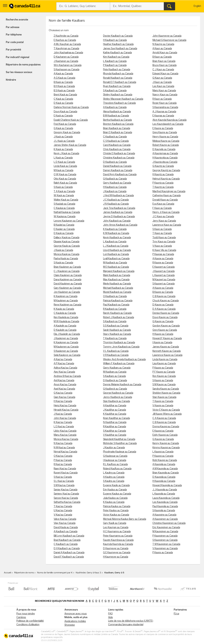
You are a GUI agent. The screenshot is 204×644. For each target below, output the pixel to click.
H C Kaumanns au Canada (117, 532)
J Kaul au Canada (63, 414)
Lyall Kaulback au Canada (116, 259)
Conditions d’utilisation (28, 625)
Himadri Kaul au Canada (66, 410)
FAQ (110, 614)
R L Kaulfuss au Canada (115, 464)
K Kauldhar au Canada (115, 414)
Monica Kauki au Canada (66, 254)
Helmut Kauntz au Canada (166, 179)
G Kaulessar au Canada (115, 456)
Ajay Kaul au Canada (64, 372)
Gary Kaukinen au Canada (67, 288)
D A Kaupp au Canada (164, 309)
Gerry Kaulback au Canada (117, 183)
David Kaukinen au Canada (68, 284)
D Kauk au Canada (63, 103)
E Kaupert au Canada (163, 267)
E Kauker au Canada (64, 229)
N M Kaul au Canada (64, 448)
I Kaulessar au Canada (115, 460)
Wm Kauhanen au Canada (68, 65)
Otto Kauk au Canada (65, 179)
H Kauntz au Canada (163, 175)
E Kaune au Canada (163, 128)
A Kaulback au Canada (115, 107)
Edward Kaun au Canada (165, 74)
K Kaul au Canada (63, 422)
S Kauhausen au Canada (66, 70)
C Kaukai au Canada (64, 208)
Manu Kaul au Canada (65, 435)
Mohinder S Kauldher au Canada (120, 443)
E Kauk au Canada (63, 116)
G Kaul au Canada (63, 393)
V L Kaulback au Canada (116, 351)
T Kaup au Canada (162, 233)
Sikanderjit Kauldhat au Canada (119, 439)
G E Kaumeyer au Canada (117, 553)
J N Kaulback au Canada (116, 204)
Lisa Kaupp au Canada (164, 364)
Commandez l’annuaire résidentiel (126, 625)
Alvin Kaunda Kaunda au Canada (169, 120)
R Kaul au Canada (63, 464)
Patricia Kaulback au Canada (118, 301)
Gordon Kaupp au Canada (166, 326)
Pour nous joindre (26, 614)
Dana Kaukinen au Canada (67, 280)
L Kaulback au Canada (115, 242)
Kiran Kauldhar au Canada (116, 418)
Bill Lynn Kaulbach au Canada (69, 536)
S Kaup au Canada (162, 229)
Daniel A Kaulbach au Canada (69, 553)
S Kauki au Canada (63, 263)
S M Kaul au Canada (64, 485)
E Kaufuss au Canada (65, 40)
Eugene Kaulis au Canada (116, 485)
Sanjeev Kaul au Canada (66, 494)
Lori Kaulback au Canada (116, 254)
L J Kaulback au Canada (116, 246)
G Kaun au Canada (162, 78)
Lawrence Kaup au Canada (167, 225)
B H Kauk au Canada (64, 86)
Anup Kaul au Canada (65, 385)
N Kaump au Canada (163, 44)
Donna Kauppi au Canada (166, 427)
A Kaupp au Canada (163, 288)
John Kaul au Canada (65, 418)
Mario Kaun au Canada (164, 91)
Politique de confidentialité (30, 621)
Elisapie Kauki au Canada (66, 242)
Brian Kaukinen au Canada (67, 267)
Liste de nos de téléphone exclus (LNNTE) (131, 621)
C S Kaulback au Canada (116, 141)
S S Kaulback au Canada (116, 326)
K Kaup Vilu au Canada (164, 250)
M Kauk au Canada (63, 170)
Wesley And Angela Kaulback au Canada (124, 359)
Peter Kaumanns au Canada (118, 536)
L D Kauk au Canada (64, 162)
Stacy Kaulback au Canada (117, 334)
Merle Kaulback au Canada (117, 284)
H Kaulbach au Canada (115, 40)
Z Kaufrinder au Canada (66, 36)
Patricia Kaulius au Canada (117, 506)
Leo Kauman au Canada (116, 527)
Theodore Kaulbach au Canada (119, 103)
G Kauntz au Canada (163, 166)
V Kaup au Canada (162, 246)
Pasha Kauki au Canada (66, 259)
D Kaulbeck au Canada (115, 381)
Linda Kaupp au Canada (165, 359)
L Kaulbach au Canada (115, 61)
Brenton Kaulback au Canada (118, 124)
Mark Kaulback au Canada (117, 275)
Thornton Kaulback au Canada (119, 343)
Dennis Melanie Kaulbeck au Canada (122, 385)
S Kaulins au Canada (114, 481)
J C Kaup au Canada (163, 217)
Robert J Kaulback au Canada (118, 317)
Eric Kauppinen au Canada (166, 527)
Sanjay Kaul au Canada (65, 490)
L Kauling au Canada (114, 473)
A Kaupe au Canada (163, 259)
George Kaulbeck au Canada (118, 393)
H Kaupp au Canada (163, 334)
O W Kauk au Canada (65, 175)
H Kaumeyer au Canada (116, 557)
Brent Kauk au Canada (65, 95)
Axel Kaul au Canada (64, 389)
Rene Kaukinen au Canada (67, 305)
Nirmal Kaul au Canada (65, 452)
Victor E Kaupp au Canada (166, 410)
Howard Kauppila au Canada (167, 485)
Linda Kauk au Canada (65, 166)
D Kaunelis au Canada (164, 149)
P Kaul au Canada (63, 460)
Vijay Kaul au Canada (65, 523)
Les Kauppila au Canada (165, 502)
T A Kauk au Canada (64, 191)
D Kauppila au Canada (164, 477)
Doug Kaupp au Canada (165, 317)
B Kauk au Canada (63, 82)
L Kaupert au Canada (163, 275)
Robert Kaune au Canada (166, 145)
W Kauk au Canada (64, 196)
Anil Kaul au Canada (64, 381)
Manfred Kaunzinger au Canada (169, 191)
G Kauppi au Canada (163, 439)
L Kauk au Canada (63, 158)
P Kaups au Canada (163, 553)
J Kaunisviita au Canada (165, 162)
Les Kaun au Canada (163, 86)
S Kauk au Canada (63, 187)
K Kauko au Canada (64, 309)
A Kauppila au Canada (164, 464)
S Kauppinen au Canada (165, 540)
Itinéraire (11, 80)
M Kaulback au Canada (115, 263)
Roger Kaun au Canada (164, 103)
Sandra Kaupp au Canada (166, 389)
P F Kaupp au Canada (164, 372)
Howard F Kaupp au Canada (167, 338)
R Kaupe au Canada (163, 263)
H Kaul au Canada (63, 401)
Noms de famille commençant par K (55, 573)
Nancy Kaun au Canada (165, 95)
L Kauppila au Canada (164, 494)
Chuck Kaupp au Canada (166, 301)
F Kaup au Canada (162, 208)
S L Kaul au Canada (64, 481)
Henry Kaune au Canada (165, 137)
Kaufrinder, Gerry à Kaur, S (88, 573)
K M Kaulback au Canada (116, 233)
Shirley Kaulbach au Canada (118, 95)
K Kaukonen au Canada (66, 343)
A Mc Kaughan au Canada (67, 44)
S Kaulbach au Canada (115, 91)
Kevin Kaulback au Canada (117, 238)
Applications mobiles (75, 621)
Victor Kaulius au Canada (116, 515)
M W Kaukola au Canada (66, 322)
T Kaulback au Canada (115, 338)
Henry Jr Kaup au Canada (166, 212)
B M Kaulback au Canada (116, 116)
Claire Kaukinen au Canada (68, 275)
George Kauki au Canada (67, 246)
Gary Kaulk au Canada (115, 523)
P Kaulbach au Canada (115, 65)
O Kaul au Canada (63, 456)
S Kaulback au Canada (115, 322)
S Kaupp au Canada (163, 381)
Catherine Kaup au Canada (167, 196)
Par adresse (13, 27)
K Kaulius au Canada (114, 502)
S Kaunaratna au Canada (165, 107)
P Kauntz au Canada (163, 183)
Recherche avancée (17, 20)
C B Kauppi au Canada (164, 422)
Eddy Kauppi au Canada (165, 435)
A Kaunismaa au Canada (165, 154)
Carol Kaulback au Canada (117, 145)
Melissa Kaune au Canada (166, 141)
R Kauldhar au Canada (114, 427)
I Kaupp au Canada (162, 343)
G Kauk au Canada (63, 128)
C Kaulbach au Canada (66, 544)
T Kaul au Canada (63, 506)
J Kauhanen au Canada (66, 61)
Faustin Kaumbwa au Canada (118, 540)
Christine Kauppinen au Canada (169, 523)
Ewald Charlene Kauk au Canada (71, 120)
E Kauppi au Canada (163, 431)
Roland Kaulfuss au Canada (117, 469)
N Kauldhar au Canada (115, 422)
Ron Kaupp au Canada (164, 376)
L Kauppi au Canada (163, 452)
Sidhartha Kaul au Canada (67, 502)
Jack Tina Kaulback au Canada (119, 208)
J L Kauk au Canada (64, 141)
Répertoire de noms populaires (23, 65)
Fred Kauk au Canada (65, 124)
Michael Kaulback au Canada (118, 288)
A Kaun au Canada (162, 49)
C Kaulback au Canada (115, 137)
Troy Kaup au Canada (164, 242)
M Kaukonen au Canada (66, 347)
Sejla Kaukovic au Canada (67, 355)
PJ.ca (176, 614)
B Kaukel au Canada (64, 225)
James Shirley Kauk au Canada (70, 145)
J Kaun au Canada (162, 82)
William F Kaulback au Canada (119, 364)
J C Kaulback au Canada (116, 200)
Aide (110, 617)
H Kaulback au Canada (115, 187)
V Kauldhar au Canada (115, 435)
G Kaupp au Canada (163, 322)
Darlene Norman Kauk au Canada (71, 107)
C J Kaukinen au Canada (67, 271)
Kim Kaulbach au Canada (116, 57)
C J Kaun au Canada (163, 70)
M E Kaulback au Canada (116, 267)
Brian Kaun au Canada (164, 61)
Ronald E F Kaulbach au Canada (120, 82)
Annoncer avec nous (76, 614)
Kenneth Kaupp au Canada (167, 351)
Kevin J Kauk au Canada (66, 154)
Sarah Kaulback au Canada (117, 330)
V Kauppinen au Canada (165, 549)
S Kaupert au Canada (163, 284)
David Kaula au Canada (66, 527)
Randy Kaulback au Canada (117, 313)
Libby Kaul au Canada (65, 431)
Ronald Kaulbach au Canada (118, 78)
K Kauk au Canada (63, 149)
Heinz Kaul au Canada (65, 406)
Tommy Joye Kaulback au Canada (121, 347)
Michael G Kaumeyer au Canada (169, 40)
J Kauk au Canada (63, 137)
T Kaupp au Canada (163, 401)
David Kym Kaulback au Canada (120, 175)
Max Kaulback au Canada (116, 280)
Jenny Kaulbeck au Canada (118, 397)
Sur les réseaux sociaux (19, 72)
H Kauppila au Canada (164, 481)
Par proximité (13, 50)
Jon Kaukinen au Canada (67, 292)
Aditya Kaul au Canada (65, 368)
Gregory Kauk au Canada (67, 132)
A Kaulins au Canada (114, 477)
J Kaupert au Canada (163, 271)
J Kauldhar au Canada (114, 410)
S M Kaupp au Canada (164, 385)
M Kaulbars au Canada (115, 372)
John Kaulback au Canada (117, 221)
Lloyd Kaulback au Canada (117, 250)
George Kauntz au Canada (166, 170)
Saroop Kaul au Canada (66, 498)
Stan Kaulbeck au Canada (116, 401)
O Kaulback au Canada (115, 296)
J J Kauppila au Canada (165, 490)
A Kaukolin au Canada (65, 326)
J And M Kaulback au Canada (118, 196)
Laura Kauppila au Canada (166, 498)
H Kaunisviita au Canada (165, 158)
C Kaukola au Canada (65, 313)
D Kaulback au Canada (115, 162)
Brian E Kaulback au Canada (118, 132)
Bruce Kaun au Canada (164, 65)
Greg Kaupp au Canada (165, 330)
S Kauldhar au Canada (114, 431)
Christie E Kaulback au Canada (119, 154)
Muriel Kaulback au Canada (117, 292)
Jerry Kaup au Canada (164, 221)
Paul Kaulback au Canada (116, 305)
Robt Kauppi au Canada (165, 460)
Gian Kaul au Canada (64, 397)
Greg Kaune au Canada (165, 132)
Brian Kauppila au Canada (166, 473)
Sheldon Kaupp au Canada (166, 393)
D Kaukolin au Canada (65, 330)
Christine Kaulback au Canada (119, 158)
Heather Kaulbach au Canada (118, 44)
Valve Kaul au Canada (65, 519)
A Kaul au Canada (63, 359)
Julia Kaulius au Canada (115, 498)
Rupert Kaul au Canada (66, 473)
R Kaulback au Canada (115, 309)
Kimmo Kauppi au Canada (166, 448)
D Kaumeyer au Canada (116, 549)
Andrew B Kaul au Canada (67, 376)
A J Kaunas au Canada (164, 112)
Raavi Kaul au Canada (65, 469)
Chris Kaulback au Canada (117, 149)
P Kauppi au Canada (163, 456)
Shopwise (70, 625)
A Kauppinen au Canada (165, 519)
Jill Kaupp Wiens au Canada (167, 414)
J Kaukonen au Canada (66, 338)
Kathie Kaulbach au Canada (117, 53)
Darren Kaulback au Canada (118, 170)
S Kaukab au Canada (64, 204)
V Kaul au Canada (63, 515)
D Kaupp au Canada (163, 305)
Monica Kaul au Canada (66, 439)
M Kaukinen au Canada (66, 301)
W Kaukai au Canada (65, 217)
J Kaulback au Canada (115, 191)
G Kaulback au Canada (115, 179)
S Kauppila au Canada (164, 511)
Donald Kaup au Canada (165, 200)
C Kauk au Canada (63, 99)
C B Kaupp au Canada (164, 296)
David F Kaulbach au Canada (69, 557)
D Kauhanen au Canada (66, 57)
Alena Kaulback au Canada (117, 112)
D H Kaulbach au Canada (67, 549)
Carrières (21, 617)
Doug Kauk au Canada (65, 112)
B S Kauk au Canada (64, 91)
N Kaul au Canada (63, 443)
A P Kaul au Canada (64, 364)
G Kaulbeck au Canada (115, 389)
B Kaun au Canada (162, 57)
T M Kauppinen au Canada (166, 544)
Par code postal (15, 42)
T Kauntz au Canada (163, 187)
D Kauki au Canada (64, 233)
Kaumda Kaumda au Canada (118, 544)
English (197, 6)
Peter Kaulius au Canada (116, 511)
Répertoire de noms (24, 573)
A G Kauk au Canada (64, 78)
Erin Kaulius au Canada (115, 490)
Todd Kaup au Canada (164, 238)
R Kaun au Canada (162, 99)
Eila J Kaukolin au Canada (67, 334)
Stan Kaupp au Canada (164, 397)
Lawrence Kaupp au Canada (167, 355)
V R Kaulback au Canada (116, 355)
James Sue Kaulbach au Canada (120, 49)
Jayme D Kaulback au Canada (119, 217)
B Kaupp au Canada (163, 292)
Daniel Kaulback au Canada (117, 166)
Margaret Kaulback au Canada (119, 271)
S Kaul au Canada (63, 477)
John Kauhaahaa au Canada (68, 53)
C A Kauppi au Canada (164, 418)
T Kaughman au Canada (66, 49)
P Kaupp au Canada (163, 368)
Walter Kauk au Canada (66, 200)
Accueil (7, 573)
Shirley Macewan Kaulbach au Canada (123, 99)
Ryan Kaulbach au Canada (117, 86)
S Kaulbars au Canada (114, 376)
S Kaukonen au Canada (66, 351)
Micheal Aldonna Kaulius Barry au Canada (125, 519)
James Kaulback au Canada (118, 212)
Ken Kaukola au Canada (66, 317)
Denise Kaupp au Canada (166, 313)
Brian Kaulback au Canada (117, 128)
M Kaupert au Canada (164, 280)
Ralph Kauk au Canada (65, 183)
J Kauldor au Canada (114, 448)
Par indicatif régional (18, 57)
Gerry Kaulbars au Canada (117, 368)
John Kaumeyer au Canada (167, 36)
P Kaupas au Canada (163, 254)
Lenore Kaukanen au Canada (69, 221)
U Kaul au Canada (63, 511)
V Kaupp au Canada (163, 406)
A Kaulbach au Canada (65, 532)
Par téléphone (14, 35)
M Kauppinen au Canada (165, 532)
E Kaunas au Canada (163, 116)
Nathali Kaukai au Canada (67, 212)
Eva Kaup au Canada (163, 204)
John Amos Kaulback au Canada (120, 225)
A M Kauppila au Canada (165, 469)
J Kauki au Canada (63, 250)
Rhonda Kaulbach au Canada (118, 74)
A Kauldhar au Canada (115, 406)
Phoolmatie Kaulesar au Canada (120, 452)
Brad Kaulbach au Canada (67, 540)
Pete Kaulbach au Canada (117, 70)
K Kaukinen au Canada (65, 296)
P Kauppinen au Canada (165, 536)
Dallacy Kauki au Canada (66, 238)
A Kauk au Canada (63, 74)
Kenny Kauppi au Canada (166, 443)
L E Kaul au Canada (64, 427)
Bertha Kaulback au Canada (117, 120)
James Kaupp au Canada (166, 347)
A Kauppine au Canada (164, 515)
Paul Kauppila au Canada (165, 506)
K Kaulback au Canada (115, 229)
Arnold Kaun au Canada (165, 53)
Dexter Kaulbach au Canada (118, 36)
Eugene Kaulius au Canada (117, 494)
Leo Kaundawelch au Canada (168, 124)
